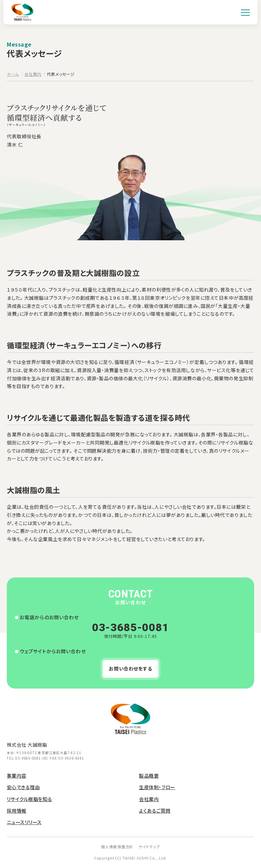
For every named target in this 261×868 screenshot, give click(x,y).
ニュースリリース (24, 822)
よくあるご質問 (155, 811)
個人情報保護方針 (117, 847)
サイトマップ (149, 847)
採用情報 (17, 811)
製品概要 (149, 776)
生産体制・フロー (157, 787)
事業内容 (17, 776)
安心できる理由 (23, 787)
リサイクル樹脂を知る (29, 799)
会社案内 (149, 799)
